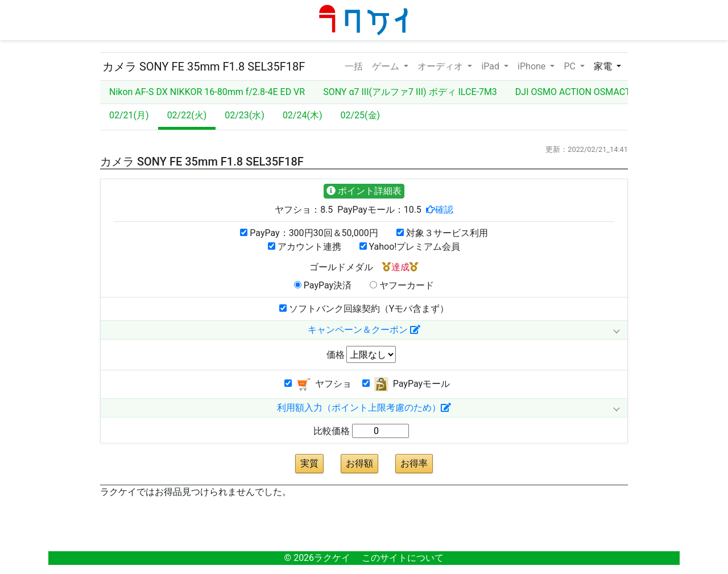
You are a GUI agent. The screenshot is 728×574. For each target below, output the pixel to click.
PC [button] (570, 66)
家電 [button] (604, 66)
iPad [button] (491, 66)
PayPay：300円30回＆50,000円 (309, 233)
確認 (444, 209)
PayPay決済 (323, 285)
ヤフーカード (402, 285)
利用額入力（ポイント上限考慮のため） (364, 408)
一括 (354, 65)
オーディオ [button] (441, 66)
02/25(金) (361, 115)
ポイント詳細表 (364, 191)
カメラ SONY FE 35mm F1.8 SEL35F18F (204, 67)
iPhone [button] (533, 66)
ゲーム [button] (387, 66)
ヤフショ (318, 384)
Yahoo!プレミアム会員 (410, 247)
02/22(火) (187, 115)
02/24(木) (303, 115)
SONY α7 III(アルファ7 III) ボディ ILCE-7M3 (410, 92)
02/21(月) (129, 115)
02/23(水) (245, 115)
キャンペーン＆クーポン (364, 330)
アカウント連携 (305, 247)
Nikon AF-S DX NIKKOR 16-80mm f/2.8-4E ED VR (207, 92)
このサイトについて (403, 558)
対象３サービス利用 (442, 233)
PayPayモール (406, 384)
